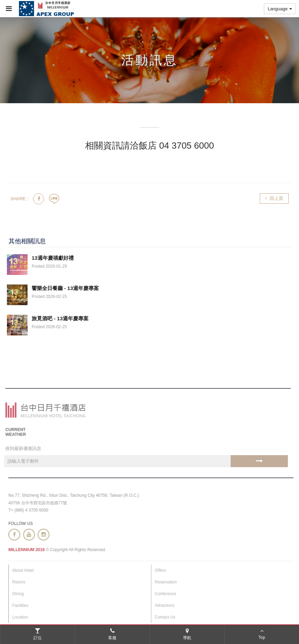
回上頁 (274, 198)
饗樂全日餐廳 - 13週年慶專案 (65, 288)
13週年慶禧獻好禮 (53, 258)
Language (280, 9)
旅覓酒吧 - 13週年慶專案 (60, 318)
